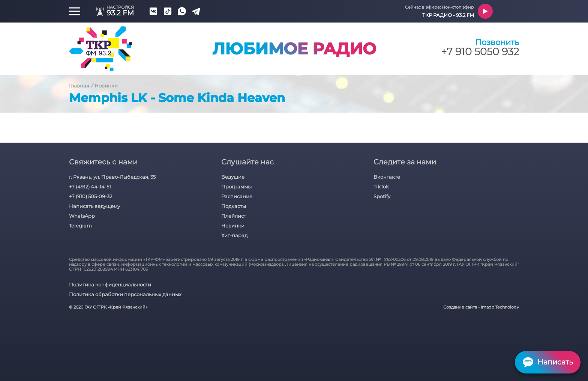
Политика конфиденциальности (110, 285)
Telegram (80, 226)
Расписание (237, 196)
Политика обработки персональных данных (125, 294)
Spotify (382, 196)
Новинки (106, 86)
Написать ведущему (94, 206)
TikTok (381, 187)
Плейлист (234, 216)
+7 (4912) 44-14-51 (90, 187)
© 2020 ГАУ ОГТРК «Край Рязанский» (108, 307)
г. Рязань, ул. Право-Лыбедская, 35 (112, 177)
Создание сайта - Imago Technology (481, 307)
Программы (236, 187)
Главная (79, 86)
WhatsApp (82, 216)
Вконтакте (387, 177)
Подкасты (234, 206)
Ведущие (233, 177)
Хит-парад (234, 235)
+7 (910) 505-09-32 (91, 196)
